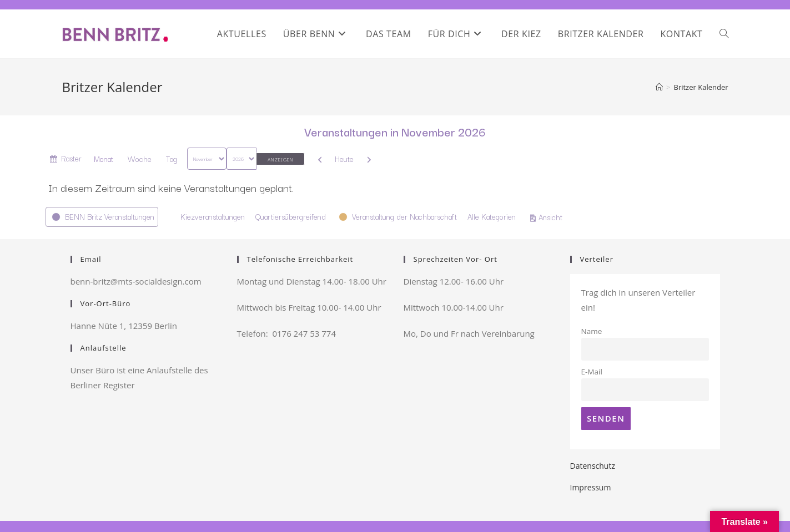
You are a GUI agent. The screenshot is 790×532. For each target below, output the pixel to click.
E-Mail (592, 372)
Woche (140, 159)
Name (592, 331)
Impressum (591, 487)
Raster (72, 160)
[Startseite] (659, 87)
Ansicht (552, 216)
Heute (344, 159)
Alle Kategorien (492, 216)
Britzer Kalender (701, 87)
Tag (172, 159)
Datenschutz (593, 466)
